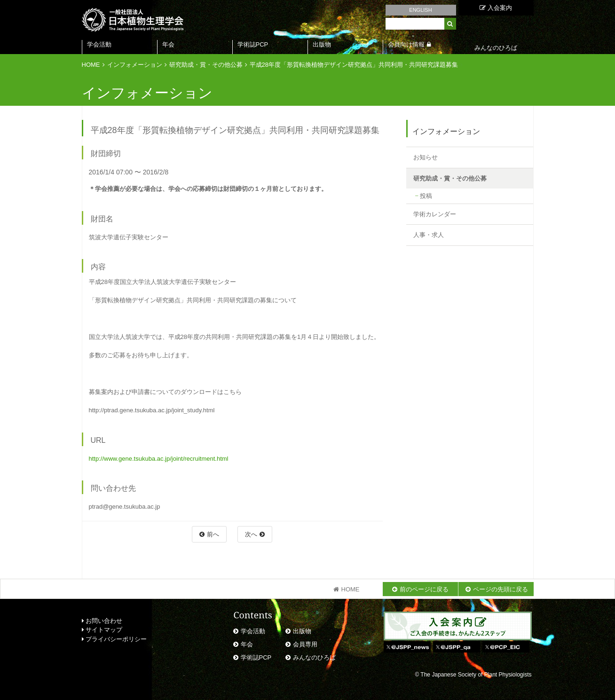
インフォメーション (135, 65)
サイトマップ (102, 630)
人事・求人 (429, 235)
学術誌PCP (253, 44)
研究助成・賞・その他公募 (206, 65)
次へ (251, 534)
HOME (91, 65)
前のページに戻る (424, 589)
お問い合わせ (102, 621)
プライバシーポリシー (114, 639)
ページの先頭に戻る (501, 589)
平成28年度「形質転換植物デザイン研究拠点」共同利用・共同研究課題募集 (354, 65)
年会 (168, 44)
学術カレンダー (435, 214)
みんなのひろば (314, 657)
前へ (213, 534)
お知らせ (426, 157)
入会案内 (496, 8)
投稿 (426, 196)
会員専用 (305, 644)
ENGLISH (420, 10)
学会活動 (99, 44)
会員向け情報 (406, 44)
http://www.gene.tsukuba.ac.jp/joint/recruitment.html (159, 459)
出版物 (322, 44)
